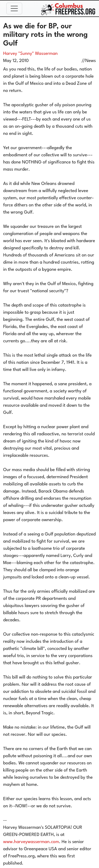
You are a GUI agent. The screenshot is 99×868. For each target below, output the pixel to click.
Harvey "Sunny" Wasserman (30, 54)
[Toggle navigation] (14, 8)
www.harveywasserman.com (31, 842)
